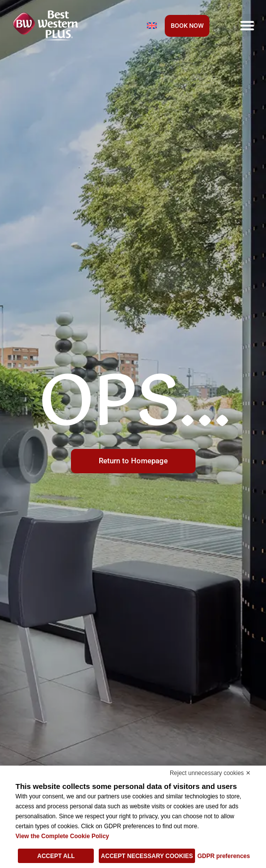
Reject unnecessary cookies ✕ (210, 773)
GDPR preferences (224, 856)
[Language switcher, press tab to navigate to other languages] (152, 25)
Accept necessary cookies (147, 856)
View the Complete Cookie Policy (62, 836)
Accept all (56, 856)
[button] (247, 25)
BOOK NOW (187, 26)
